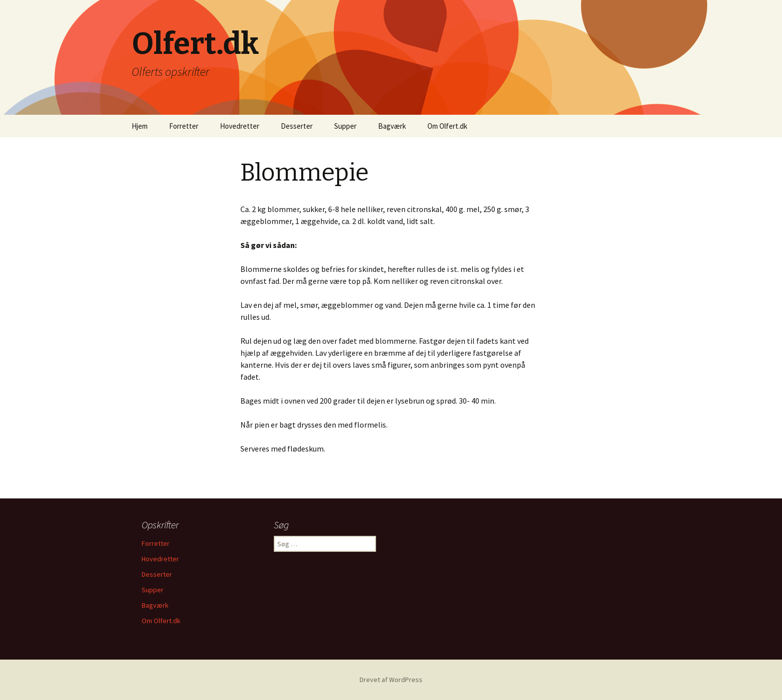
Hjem (140, 126)
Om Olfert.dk (447, 126)
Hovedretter (240, 126)
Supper (345, 126)
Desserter (297, 126)
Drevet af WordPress (391, 680)
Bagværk (392, 126)
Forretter (184, 126)
